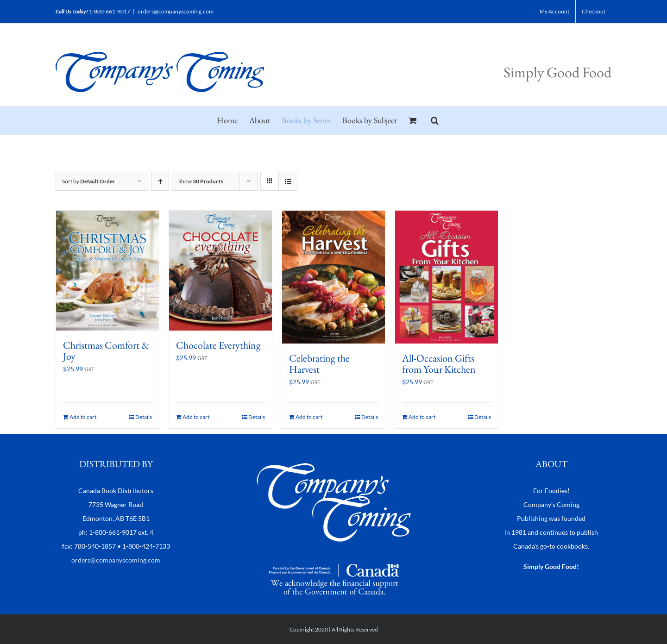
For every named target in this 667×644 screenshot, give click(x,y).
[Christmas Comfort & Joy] (107, 271)
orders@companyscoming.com (176, 11)
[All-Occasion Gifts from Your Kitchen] (447, 277)
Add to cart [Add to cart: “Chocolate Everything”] (196, 417)
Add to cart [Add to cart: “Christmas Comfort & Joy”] (83, 417)
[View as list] (288, 181)
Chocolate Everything (218, 345)
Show (201, 181)
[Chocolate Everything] (220, 271)
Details (144, 417)
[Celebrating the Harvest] (333, 277)
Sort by (88, 181)
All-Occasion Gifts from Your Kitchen (439, 364)
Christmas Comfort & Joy (106, 351)
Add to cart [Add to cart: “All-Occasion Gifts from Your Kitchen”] (422, 417)
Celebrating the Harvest (319, 364)
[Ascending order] (160, 181)
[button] (435, 120)
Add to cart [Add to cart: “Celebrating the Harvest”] (309, 417)
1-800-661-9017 (110, 11)
